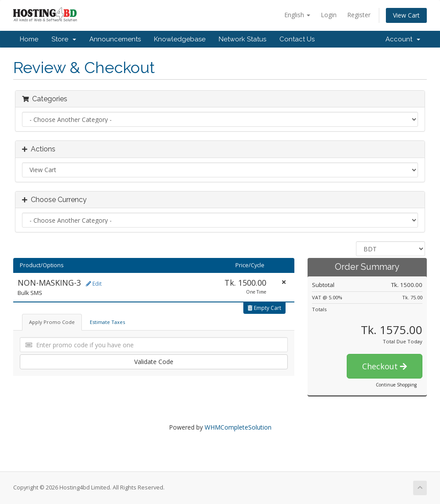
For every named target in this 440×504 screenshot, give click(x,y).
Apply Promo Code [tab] (52, 322)
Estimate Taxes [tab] (107, 322)
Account (403, 39)
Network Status (242, 39)
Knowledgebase (180, 39)
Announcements (115, 39)
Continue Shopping (396, 385)
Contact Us (297, 39)
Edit (94, 284)
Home (29, 39)
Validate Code (154, 362)
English (297, 15)
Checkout (385, 366)
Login (329, 15)
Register (359, 15)
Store (64, 39)
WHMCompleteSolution (238, 427)
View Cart (406, 15)
